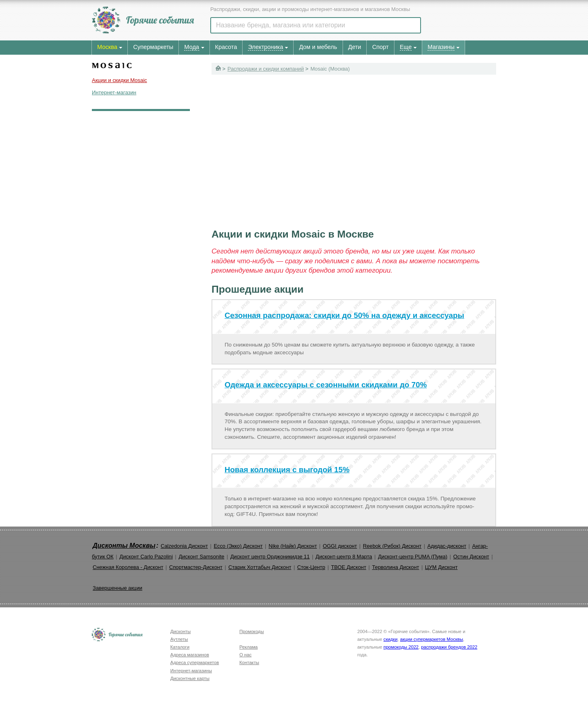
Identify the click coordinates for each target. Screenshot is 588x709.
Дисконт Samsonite (201, 557)
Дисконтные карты (190, 678)
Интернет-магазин (114, 92)
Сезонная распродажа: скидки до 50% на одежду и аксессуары (344, 315)
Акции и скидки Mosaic (119, 80)
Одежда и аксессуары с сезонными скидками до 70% (326, 385)
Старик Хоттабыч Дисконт (260, 567)
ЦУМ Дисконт (441, 567)
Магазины (441, 47)
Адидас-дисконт (447, 546)
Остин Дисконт (471, 557)
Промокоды (252, 631)
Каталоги (180, 647)
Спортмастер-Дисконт (196, 567)
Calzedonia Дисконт (184, 546)
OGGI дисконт (340, 546)
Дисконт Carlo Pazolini (146, 557)
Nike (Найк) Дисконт (293, 546)
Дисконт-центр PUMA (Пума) (413, 557)
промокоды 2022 (401, 647)
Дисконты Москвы (124, 546)
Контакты (249, 662)
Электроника (265, 47)
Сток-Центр (311, 567)
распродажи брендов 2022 (449, 647)
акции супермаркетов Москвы (432, 639)
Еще (406, 47)
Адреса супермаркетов (195, 662)
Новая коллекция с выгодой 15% (287, 470)
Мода (192, 47)
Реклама (248, 647)
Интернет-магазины (191, 671)
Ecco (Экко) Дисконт (238, 546)
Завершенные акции (117, 588)
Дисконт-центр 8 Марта (344, 557)
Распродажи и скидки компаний (266, 69)
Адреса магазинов (190, 655)
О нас (245, 655)
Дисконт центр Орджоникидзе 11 (270, 557)
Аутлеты (179, 639)
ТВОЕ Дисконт (349, 567)
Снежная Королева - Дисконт (128, 567)
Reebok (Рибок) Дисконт (392, 546)
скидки (390, 639)
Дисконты (180, 631)
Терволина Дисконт (395, 567)
